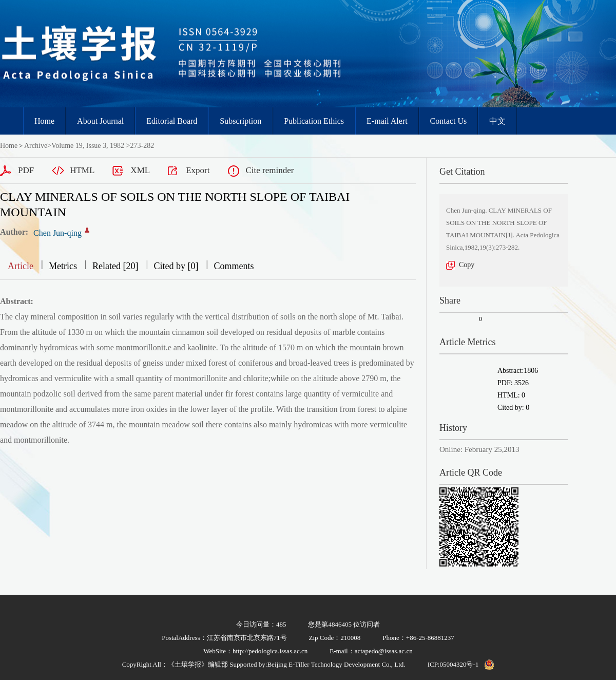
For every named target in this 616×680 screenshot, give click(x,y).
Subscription (240, 121)
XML (140, 170)
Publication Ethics (314, 121)
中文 (497, 121)
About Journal (100, 121)
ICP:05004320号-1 (453, 664)
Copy (467, 265)
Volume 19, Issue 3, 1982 (88, 146)
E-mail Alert (387, 121)
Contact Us (449, 121)
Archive (36, 146)
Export (198, 170)
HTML (82, 170)
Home (44, 121)
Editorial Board (172, 121)
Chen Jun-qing (57, 233)
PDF (26, 170)
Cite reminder (269, 170)
